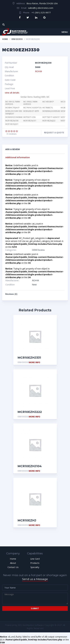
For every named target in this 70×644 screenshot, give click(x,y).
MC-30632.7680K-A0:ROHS (31, 103)
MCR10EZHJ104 (12, 121)
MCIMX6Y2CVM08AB (14, 117)
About (13, 563)
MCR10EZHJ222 (49, 121)
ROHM (38, 71)
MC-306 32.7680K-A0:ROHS (13, 103)
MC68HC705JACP (12, 108)
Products (35, 563)
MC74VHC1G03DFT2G (32, 108)
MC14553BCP (48, 102)
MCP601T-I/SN (29, 117)
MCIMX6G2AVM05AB (51, 111)
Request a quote (54, 132)
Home (5, 39)
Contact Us (13, 567)
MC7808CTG (48, 108)
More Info (34, 362)
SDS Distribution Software (31, 625)
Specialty (35, 567)
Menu (65, 32)
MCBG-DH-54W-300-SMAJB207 (14, 112)
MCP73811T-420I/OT (51, 117)
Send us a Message (35, 579)
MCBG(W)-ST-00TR (31, 111)
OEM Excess (17, 39)
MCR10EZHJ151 (30, 121)
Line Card (35, 559)
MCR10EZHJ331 (12, 124)
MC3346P (65, 102)
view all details (12, 93)
